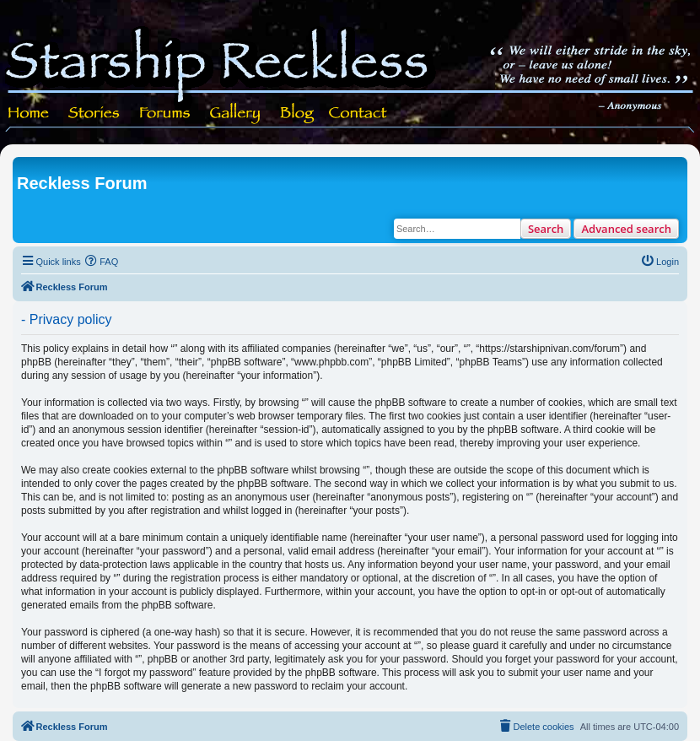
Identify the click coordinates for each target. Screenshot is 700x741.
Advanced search (626, 229)
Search (546, 229)
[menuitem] (102, 262)
